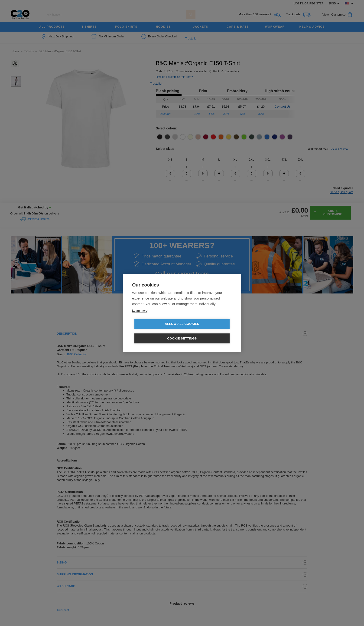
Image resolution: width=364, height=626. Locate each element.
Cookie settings (209, 331)
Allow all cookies (155, 331)
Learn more (140, 318)
